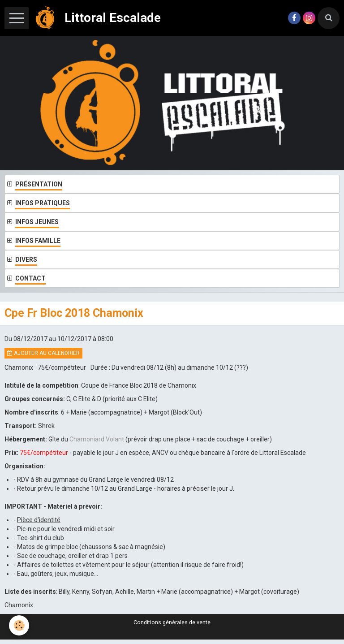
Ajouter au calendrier (43, 353)
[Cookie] (19, 625)
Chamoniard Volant (97, 439)
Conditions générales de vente (172, 622)
